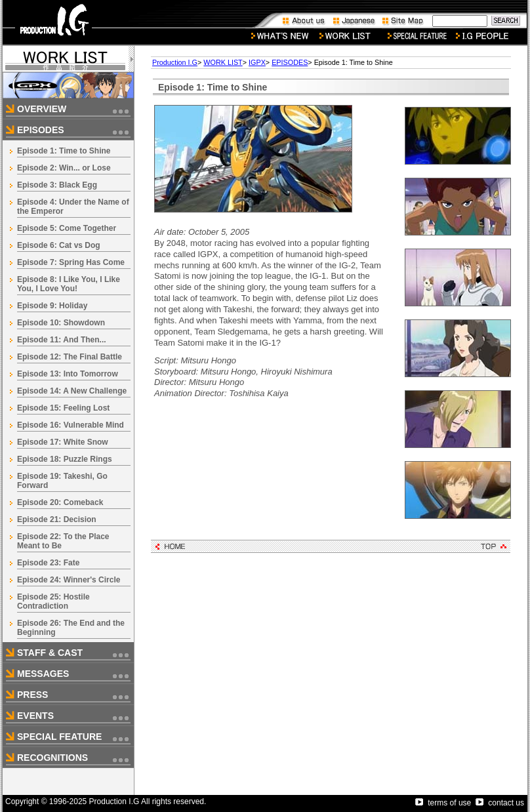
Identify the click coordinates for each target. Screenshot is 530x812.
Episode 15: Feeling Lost (63, 408)
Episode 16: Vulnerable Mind (71, 425)
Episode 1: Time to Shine (64, 151)
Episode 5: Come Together (67, 228)
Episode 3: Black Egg (57, 185)
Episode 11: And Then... (62, 340)
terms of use (443, 803)
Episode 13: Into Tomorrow (68, 374)
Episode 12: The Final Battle (70, 357)
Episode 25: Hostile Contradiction (53, 601)
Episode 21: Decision (57, 519)
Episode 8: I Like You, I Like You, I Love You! (69, 284)
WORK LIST (223, 62)
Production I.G (175, 62)
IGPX (257, 62)
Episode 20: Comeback (60, 502)
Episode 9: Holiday (52, 306)
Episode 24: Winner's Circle (69, 580)
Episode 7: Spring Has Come (71, 262)
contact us (500, 803)
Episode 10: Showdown (61, 323)
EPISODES (290, 62)
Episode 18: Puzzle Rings (65, 459)
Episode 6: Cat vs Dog (59, 245)
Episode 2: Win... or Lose (64, 168)
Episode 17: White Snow (63, 442)
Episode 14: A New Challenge (72, 391)
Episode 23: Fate (48, 563)
